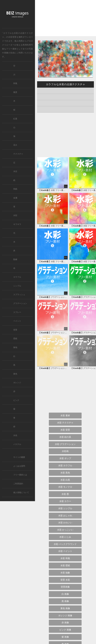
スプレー (17, 312)
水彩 (15, 215)
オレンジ (17, 383)
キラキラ (17, 224)
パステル (17, 444)
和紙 (15, 189)
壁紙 (15, 339)
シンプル (17, 286)
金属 (15, 198)
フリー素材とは (20, 475)
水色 (15, 435)
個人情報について (21, 493)
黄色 (15, 374)
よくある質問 (19, 466)
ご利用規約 (18, 484)
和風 (15, 83)
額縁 (15, 259)
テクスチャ (18, 154)
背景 (15, 330)
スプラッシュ (19, 295)
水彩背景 (12, 37)
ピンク (16, 400)
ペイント (17, 321)
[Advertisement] (65, 20)
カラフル (17, 277)
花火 (15, 145)
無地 (15, 347)
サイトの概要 (19, 457)
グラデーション (20, 303)
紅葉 (15, 119)
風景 (15, 92)
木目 (15, 171)
